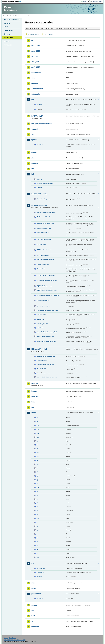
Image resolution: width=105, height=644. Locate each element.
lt (37, 507)
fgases (34, 140)
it (37, 499)
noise (34, 588)
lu (38, 511)
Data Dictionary (19, 16)
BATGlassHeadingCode (44, 250)
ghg (33, 158)
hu (38, 487)
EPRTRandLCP (37, 116)
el (38, 460)
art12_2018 (36, 51)
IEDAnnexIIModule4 (39, 349)
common (35, 83)
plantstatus (41, 572)
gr (38, 480)
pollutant (40, 187)
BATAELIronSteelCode (44, 239)
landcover (35, 396)
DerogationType (42, 361)
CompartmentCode (43, 265)
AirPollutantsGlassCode (45, 217)
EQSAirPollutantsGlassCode (46, 275)
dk (38, 453)
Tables (6, 27)
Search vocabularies (34, 34)
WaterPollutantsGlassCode (45, 336)
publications (36, 594)
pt (38, 530)
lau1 (33, 402)
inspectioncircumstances (45, 183)
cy (38, 441)
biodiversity (36, 73)
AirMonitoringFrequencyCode (46, 213)
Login (85, 1)
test (33, 610)
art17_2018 (36, 67)
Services (7, 41)
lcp (33, 563)
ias (33, 169)
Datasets (7, 23)
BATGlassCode (42, 245)
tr (37, 553)
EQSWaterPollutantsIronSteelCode (48, 295)
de (38, 449)
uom (33, 616)
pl (38, 526)
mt (38, 518)
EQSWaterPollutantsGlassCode (47, 290)
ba (38, 425)
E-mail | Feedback (10, 638)
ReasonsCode (41, 314)
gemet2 (34, 152)
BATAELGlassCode (43, 233)
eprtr (33, 100)
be (38, 429)
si (38, 546)
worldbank (35, 627)
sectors (39, 576)
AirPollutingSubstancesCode (46, 356)
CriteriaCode (41, 269)
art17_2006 (36, 56)
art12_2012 (36, 46)
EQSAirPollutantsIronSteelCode (47, 281)
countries (40, 145)
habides (34, 163)
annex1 (39, 179)
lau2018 (34, 413)
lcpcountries (41, 568)
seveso (34, 605)
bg (38, 433)
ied (33, 174)
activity (39, 105)
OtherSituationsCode (44, 301)
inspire (34, 391)
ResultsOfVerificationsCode (46, 365)
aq (32, 40)
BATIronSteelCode (43, 255)
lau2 (33, 407)
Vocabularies (8, 38)
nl (38, 522)
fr (37, 472)
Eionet (12, 16)
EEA (12, 1)
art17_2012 (36, 62)
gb (38, 476)
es (38, 464)
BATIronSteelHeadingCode (45, 259)
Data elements (9, 30)
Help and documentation (12, 20)
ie (38, 491)
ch (38, 437)
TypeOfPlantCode (42, 369)
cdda (33, 78)
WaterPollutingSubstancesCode (47, 377)
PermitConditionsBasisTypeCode (47, 310)
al (38, 418)
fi (37, 468)
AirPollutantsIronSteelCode (46, 223)
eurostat (35, 129)
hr (38, 484)
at (38, 422)
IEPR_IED (35, 384)
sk (38, 549)
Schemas (7, 34)
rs (38, 538)
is (38, 495)
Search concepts (49, 34)
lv (38, 515)
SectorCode (41, 320)
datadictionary (37, 89)
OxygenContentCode (44, 306)
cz (38, 445)
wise (33, 621)
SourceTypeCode (42, 324)
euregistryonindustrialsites (42, 124)
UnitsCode (40, 328)
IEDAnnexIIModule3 (39, 205)
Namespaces (8, 45)
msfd (33, 583)
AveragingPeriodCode (44, 229)
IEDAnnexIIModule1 (39, 194)
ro (38, 534)
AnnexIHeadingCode (43, 199)
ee (38, 456)
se (38, 542)
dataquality (36, 94)
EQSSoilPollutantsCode (44, 286)
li (37, 503)
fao (33, 134)
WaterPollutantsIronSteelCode (46, 341)
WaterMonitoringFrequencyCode (47, 332)
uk (38, 557)
